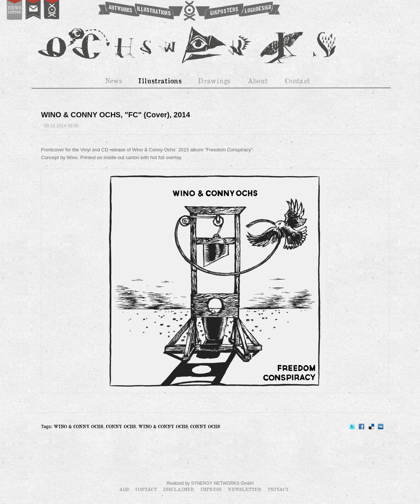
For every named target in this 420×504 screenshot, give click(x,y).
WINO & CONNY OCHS (78, 426)
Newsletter (245, 489)
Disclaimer (179, 489)
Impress (212, 489)
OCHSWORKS (189, 11)
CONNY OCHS (121, 426)
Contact (147, 489)
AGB (125, 489)
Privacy (278, 489)
